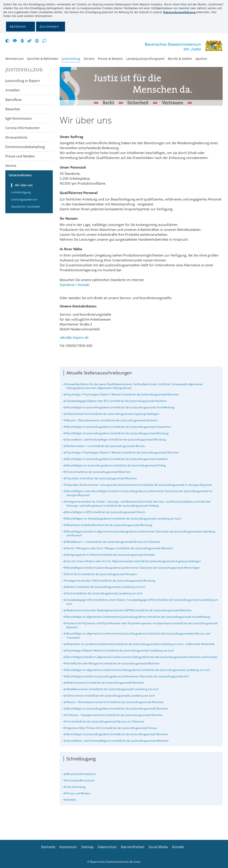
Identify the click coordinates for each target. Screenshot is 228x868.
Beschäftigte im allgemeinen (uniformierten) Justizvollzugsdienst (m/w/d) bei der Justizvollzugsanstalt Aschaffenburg (138, 617)
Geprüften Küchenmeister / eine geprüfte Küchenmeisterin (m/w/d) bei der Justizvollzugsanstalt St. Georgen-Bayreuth (139, 485)
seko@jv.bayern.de (74, 337)
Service (11, 165)
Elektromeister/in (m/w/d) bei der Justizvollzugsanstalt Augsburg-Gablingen (113, 414)
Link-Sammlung (76, 787)
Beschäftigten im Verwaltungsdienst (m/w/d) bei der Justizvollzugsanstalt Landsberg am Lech (124, 519)
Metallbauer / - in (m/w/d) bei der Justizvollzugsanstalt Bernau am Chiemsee (113, 542)
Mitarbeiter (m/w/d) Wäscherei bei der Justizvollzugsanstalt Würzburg (109, 525)
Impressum (68, 847)
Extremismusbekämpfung (25, 147)
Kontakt (71, 800)
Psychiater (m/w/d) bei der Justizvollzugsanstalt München (102, 478)
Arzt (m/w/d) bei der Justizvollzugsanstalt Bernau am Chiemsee (105, 721)
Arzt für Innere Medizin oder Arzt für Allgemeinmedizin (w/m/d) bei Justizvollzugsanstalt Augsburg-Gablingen (134, 561)
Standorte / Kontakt (75, 285)
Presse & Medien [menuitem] (110, 59)
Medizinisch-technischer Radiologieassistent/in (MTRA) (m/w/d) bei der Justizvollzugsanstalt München (129, 610)
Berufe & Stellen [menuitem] (180, 59)
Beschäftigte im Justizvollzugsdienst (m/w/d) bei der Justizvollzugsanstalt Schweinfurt (119, 427)
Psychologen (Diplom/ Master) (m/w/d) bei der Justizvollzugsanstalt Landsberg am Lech (120, 650)
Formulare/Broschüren (80, 780)
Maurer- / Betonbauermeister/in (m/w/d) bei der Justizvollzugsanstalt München (115, 702)
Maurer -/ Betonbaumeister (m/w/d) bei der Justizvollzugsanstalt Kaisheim (112, 420)
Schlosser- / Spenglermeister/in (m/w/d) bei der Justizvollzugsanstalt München (115, 715)
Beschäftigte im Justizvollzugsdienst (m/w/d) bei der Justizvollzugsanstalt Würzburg (117, 433)
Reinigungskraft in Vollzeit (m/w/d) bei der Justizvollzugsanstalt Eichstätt (111, 555)
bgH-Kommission (19, 118)
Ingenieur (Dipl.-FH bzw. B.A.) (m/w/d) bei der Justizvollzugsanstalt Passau (112, 728)
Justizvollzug (24, 70)
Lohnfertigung (21, 192)
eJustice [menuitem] (201, 59)
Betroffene (13, 100)
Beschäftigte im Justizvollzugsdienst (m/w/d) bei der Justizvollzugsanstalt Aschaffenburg (120, 407)
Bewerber (13, 109)
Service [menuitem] (89, 59)
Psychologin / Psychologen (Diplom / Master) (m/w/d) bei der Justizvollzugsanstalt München (123, 394)
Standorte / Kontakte (25, 207)
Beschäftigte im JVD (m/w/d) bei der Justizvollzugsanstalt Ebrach (106, 512)
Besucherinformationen (81, 774)
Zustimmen (49, 26)
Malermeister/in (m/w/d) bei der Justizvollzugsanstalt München (105, 683)
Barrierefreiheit (133, 847)
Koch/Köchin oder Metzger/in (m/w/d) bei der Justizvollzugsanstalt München (113, 663)
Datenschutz (107, 847)
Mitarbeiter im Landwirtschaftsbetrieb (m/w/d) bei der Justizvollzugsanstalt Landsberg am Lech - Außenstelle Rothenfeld (140, 644)
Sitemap (87, 847)
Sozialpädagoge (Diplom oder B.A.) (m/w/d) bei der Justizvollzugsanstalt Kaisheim (117, 401)
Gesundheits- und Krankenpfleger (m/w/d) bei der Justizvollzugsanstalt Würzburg (116, 439)
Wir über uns (24, 185)
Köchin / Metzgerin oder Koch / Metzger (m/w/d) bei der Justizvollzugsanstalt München (120, 548)
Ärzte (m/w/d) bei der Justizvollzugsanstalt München (98, 472)
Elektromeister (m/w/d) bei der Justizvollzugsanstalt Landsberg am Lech (111, 696)
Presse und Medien (78, 793)
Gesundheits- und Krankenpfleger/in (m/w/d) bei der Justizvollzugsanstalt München (117, 741)
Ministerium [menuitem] (14, 59)
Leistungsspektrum (24, 199)
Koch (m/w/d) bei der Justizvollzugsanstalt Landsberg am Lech (104, 593)
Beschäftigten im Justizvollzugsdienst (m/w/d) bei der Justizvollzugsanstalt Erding (116, 465)
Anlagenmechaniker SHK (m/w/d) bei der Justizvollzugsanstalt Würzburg (111, 581)
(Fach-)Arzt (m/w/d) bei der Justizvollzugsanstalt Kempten (102, 574)
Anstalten (13, 90)
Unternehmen (20, 175)
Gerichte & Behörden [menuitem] (43, 59)
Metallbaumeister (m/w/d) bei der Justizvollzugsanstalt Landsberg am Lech (112, 689)
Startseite (48, 847)
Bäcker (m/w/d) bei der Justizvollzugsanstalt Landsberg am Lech (106, 587)
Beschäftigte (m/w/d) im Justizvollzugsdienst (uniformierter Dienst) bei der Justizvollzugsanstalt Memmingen (133, 568)
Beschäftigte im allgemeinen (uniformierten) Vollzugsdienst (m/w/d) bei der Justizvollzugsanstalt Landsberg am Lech (138, 670)
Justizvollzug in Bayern (23, 81)
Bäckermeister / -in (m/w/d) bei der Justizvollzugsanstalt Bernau (106, 446)
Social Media (158, 847)
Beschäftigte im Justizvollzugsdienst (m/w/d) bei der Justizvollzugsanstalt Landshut (117, 459)
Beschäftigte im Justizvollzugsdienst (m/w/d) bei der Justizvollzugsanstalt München (117, 708)
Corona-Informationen (22, 128)
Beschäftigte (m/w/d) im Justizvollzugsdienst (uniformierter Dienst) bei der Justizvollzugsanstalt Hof (127, 676)
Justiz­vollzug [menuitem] (71, 59)
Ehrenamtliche (16, 137)
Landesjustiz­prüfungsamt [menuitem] (145, 59)
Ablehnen (18, 26)
